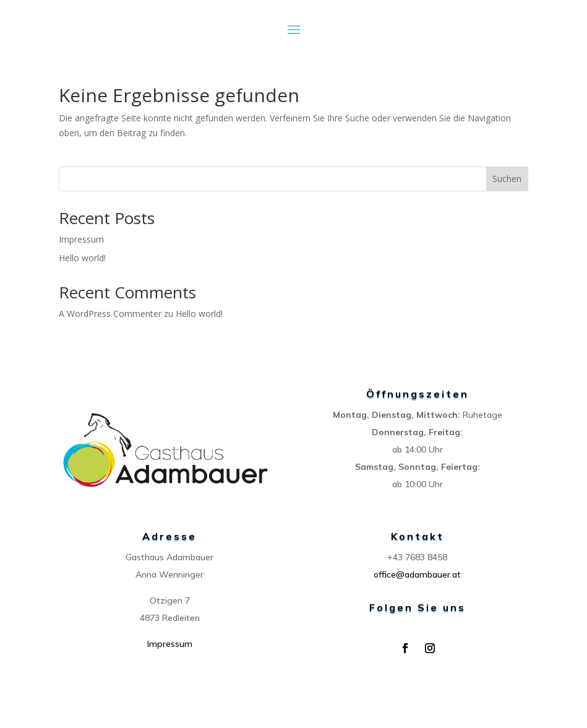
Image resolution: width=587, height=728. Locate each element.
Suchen (507, 179)
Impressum (81, 239)
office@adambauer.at (417, 574)
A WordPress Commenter (110, 314)
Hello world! (82, 258)
